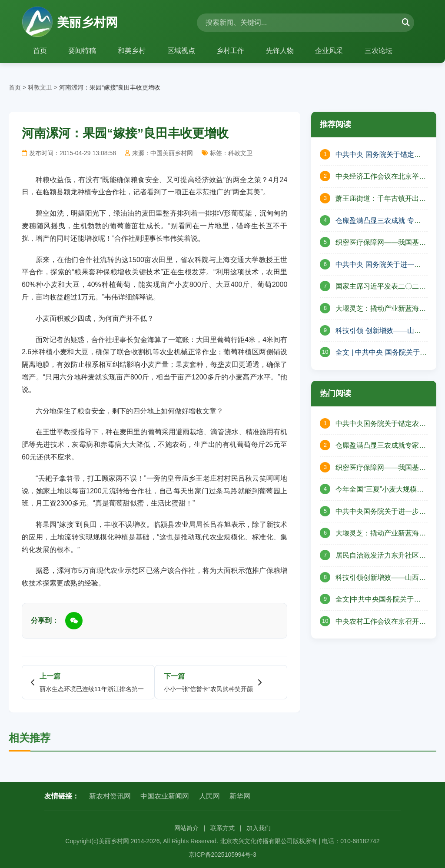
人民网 (209, 796)
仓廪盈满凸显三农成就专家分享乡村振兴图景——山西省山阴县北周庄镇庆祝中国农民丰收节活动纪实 (381, 446)
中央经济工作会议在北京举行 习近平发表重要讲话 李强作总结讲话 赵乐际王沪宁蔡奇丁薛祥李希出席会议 (381, 177)
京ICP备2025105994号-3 (222, 855)
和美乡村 (132, 51)
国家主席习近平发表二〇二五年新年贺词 (381, 287)
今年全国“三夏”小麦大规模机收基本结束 (380, 490)
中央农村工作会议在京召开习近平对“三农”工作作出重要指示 (381, 622)
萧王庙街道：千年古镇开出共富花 (381, 200)
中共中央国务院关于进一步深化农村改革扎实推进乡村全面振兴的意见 (381, 512)
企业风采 (330, 51)
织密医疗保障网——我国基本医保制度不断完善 (381, 243)
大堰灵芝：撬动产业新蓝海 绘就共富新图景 (377, 309)
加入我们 (259, 828)
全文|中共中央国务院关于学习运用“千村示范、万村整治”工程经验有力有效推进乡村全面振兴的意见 (378, 600)
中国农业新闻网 (165, 796)
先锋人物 (281, 51)
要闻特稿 (83, 51)
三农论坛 (380, 51)
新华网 (240, 796)
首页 (40, 51)
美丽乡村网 (70, 23)
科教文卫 (40, 87)
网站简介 (186, 828)
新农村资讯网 (110, 796)
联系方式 (222, 828)
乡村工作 (231, 51)
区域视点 (182, 51)
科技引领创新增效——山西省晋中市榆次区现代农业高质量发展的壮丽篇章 (381, 579)
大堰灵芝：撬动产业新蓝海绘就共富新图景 (381, 534)
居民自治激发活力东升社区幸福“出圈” (381, 556)
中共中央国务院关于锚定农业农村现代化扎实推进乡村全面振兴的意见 (381, 425)
